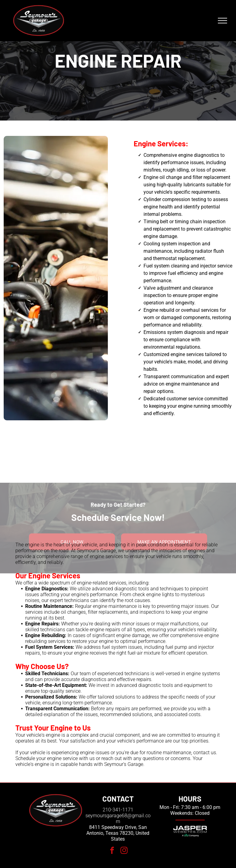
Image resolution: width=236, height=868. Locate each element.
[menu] (222, 21)
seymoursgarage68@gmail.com (118, 818)
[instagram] (124, 851)
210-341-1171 (118, 810)
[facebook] (112, 851)
